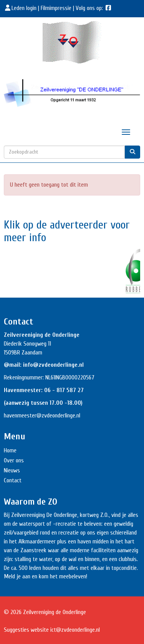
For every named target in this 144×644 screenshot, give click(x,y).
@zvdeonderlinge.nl (58, 416)
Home (10, 450)
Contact (13, 480)
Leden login (21, 8)
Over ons (14, 460)
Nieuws (12, 470)
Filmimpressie (56, 8)
